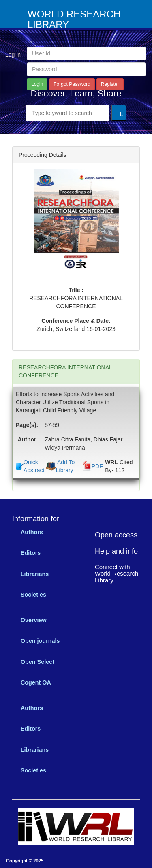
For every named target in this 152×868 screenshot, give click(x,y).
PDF (97, 466)
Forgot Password (72, 84)
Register (110, 84)
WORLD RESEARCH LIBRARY (74, 19)
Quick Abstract (34, 466)
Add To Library (65, 466)
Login (37, 84)
